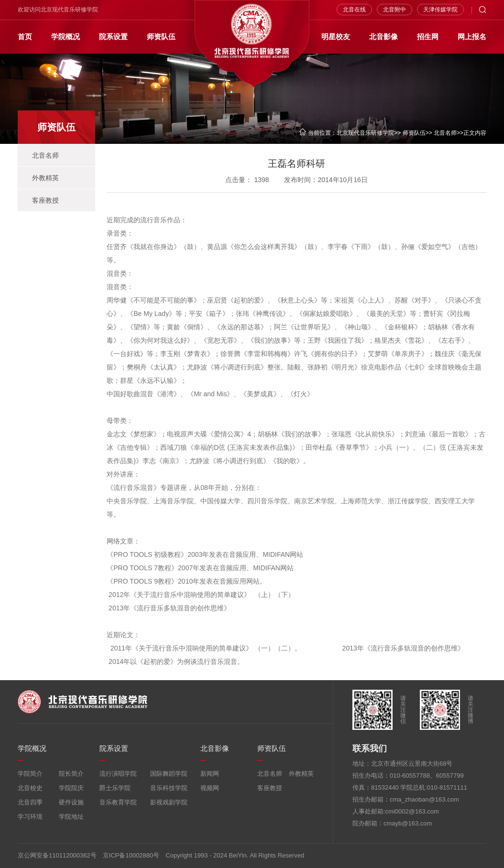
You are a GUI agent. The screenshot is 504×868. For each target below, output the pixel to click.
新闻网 (210, 774)
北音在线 (354, 10)
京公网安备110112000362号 (57, 855)
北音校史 (30, 788)
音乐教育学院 (118, 802)
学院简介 (30, 774)
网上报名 (472, 37)
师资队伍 (161, 37)
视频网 (210, 788)
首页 (25, 37)
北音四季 (30, 802)
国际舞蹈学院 (169, 774)
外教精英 (45, 178)
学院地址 (71, 817)
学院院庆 (71, 788)
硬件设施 (71, 802)
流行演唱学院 (118, 774)
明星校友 (336, 37)
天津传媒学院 (440, 10)
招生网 (428, 37)
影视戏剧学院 (169, 802)
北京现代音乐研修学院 (365, 133)
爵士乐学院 (115, 788)
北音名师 (445, 133)
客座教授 (45, 200)
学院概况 (66, 37)
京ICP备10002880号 (131, 855)
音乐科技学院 (169, 788)
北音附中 (394, 10)
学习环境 (30, 817)
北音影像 (383, 37)
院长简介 (71, 774)
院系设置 (113, 37)
